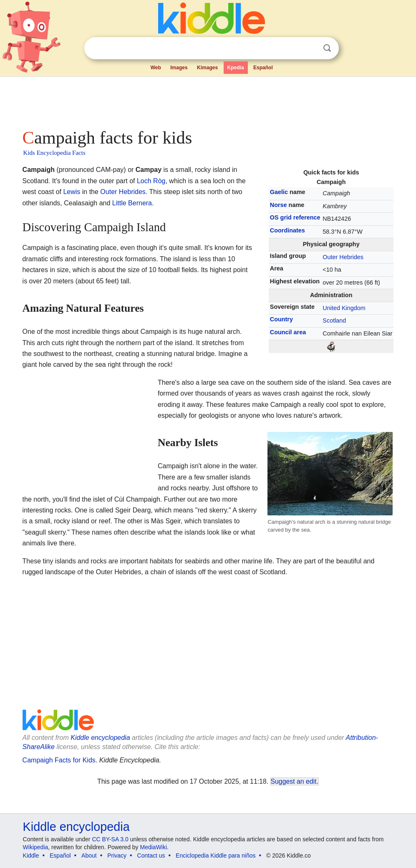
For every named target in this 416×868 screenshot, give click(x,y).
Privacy (117, 855)
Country (281, 319)
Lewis (72, 192)
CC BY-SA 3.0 (110, 839)
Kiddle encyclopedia (100, 738)
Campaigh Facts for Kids (59, 760)
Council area (288, 332)
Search (327, 48)
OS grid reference (295, 217)
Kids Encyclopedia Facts (54, 153)
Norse (279, 205)
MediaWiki (154, 847)
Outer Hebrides (343, 257)
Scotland (334, 320)
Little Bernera (132, 203)
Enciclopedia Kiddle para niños (216, 855)
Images (179, 68)
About (89, 855)
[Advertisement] (208, 100)
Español (263, 68)
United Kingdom (344, 308)
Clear (310, 48)
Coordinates (287, 230)
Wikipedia (36, 847)
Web (156, 68)
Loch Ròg (151, 181)
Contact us (151, 855)
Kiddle (31, 855)
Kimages (207, 68)
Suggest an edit (294, 781)
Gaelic (279, 192)
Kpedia (236, 68)
